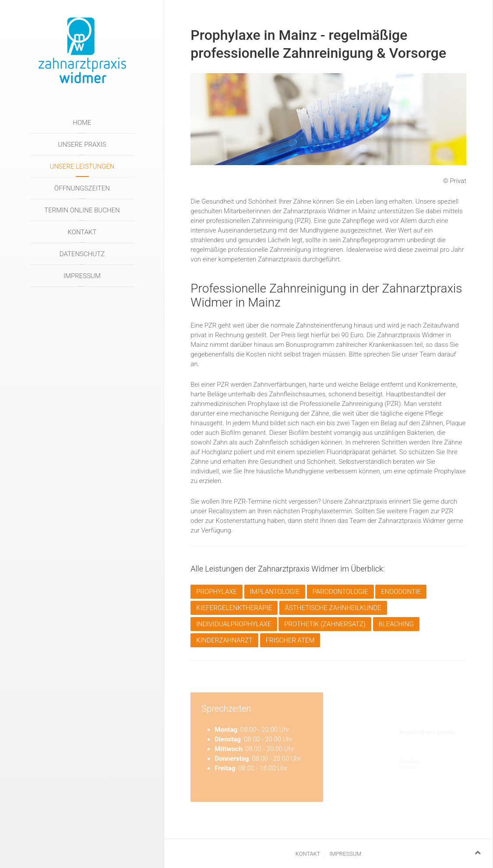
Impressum (82, 276)
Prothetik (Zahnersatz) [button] (325, 624)
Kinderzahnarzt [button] (224, 640)
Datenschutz (82, 254)
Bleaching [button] (396, 624)
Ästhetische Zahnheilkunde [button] (333, 608)
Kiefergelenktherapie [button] (234, 608)
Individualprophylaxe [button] (234, 624)
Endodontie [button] (401, 592)
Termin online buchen (82, 210)
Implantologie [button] (275, 592)
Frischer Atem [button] (290, 640)
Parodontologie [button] (340, 592)
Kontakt (82, 232)
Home (82, 123)
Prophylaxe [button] (217, 592)
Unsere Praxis (82, 145)
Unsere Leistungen (82, 166)
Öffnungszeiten (82, 188)
